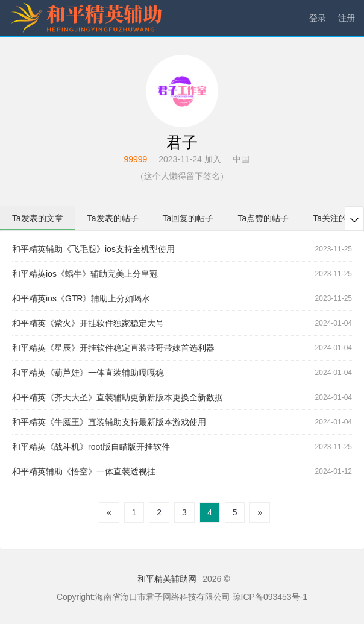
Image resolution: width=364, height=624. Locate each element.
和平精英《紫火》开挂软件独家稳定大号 (88, 323)
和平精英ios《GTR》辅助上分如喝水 (81, 298)
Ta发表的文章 (38, 218)
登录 (318, 18)
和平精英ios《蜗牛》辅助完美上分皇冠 (85, 274)
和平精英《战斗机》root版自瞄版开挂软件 (91, 447)
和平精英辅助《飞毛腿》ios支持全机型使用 (93, 249)
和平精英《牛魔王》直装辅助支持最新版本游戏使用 (109, 422)
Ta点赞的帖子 (263, 218)
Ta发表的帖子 (113, 218)
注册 (347, 18)
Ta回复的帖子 (188, 218)
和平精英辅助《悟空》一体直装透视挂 (84, 471)
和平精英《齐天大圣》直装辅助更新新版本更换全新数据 (118, 397)
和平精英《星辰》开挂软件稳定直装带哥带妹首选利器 (113, 348)
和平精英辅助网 (167, 579)
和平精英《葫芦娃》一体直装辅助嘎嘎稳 (88, 373)
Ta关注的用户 (338, 218)
